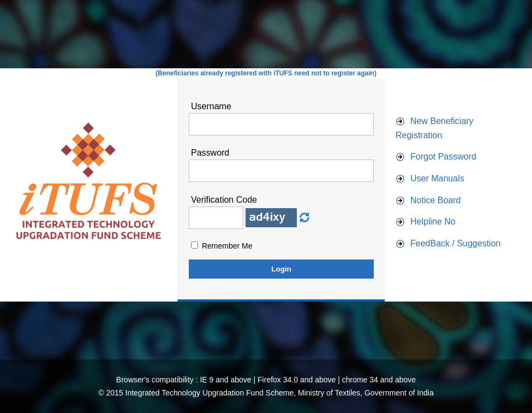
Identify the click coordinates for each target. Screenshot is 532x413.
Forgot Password (443, 157)
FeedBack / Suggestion (455, 243)
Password (210, 153)
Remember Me (227, 246)
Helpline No (433, 222)
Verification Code (224, 200)
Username (211, 106)
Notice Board (436, 200)
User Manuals (437, 178)
